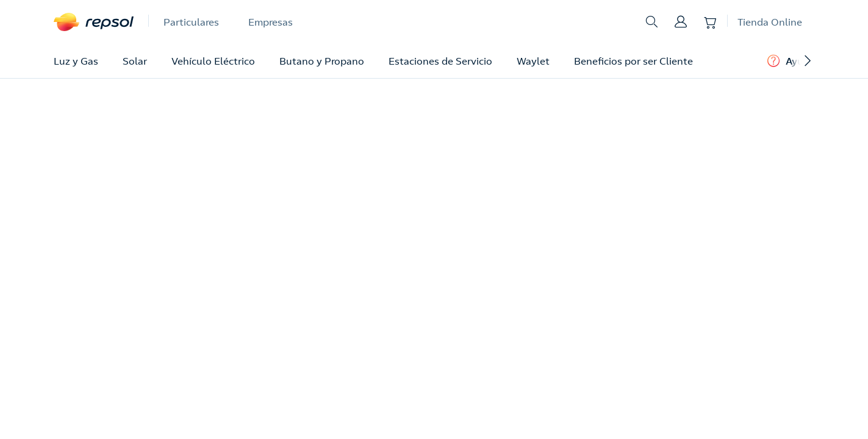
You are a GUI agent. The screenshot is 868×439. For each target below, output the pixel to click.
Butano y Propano (322, 61)
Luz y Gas (76, 61)
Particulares (191, 22)
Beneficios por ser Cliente (633, 61)
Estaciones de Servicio (440, 61)
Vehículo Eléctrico (213, 61)
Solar (135, 61)
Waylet (533, 61)
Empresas (271, 22)
